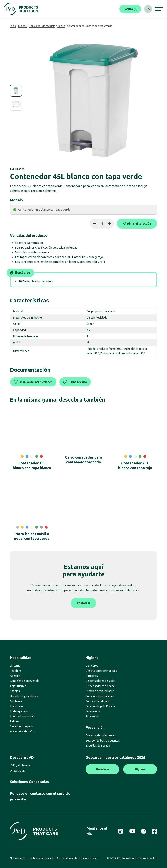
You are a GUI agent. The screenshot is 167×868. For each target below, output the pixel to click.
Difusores (92, 676)
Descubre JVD (22, 757)
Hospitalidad (21, 658)
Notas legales (18, 858)
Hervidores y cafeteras (24, 696)
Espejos (15, 691)
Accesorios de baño (22, 731)
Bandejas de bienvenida (25, 681)
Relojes (15, 721)
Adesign (15, 676)
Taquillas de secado (98, 746)
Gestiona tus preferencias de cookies (78, 858)
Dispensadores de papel (101, 686)
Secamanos (93, 711)
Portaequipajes (19, 711)
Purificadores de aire (23, 716)
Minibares (16, 701)
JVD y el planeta (20, 765)
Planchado (16, 706)
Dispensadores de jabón (101, 681)
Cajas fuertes (18, 686)
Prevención (95, 727)
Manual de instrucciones (33, 382)
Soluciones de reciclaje (42, 26)
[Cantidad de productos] (102, 224)
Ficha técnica (75, 382)
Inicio (13, 26)
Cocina (61, 26)
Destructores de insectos (101, 671)
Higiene (22, 26)
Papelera (15, 671)
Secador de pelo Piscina (100, 706)
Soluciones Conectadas (29, 782)
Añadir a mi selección (137, 224)
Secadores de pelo (21, 726)
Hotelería (102, 769)
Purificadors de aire (98, 701)
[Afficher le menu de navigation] (159, 9)
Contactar (83, 603)
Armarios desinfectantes (101, 735)
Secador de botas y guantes (103, 741)
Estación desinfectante (100, 691)
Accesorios (92, 716)
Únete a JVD (18, 771)
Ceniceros (92, 666)
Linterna (15, 666)
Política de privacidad (41, 858)
